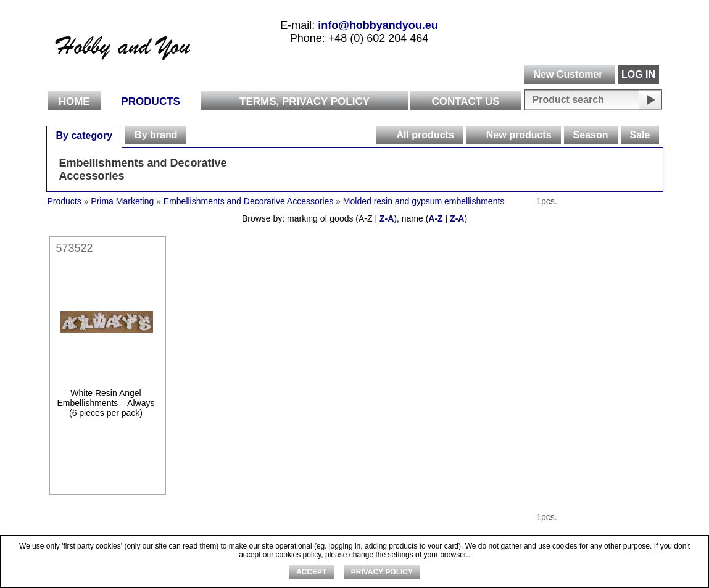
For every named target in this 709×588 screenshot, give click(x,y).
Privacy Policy (382, 572)
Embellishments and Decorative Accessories (143, 169)
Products (151, 101)
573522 (75, 248)
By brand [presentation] (156, 135)
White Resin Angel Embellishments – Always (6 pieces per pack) (106, 403)
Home (74, 101)
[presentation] (386, 135)
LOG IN (638, 74)
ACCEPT (311, 572)
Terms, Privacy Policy (305, 101)
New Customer (568, 74)
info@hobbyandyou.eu (378, 25)
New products (519, 135)
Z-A (387, 218)
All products (425, 135)
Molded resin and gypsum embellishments (424, 201)
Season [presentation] (591, 135)
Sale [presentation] (640, 135)
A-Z (435, 218)
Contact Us (465, 101)
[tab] (85, 135)
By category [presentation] (85, 135)
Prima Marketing (122, 201)
